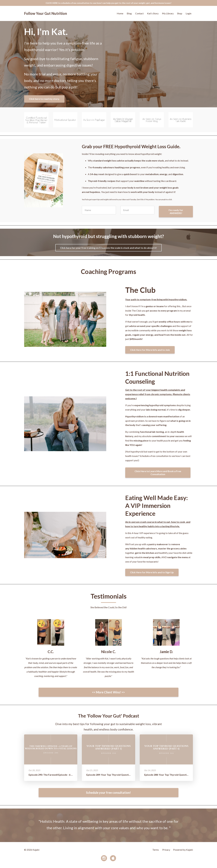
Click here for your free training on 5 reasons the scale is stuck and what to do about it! (108, 248)
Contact (139, 13)
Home (120, 13)
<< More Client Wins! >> (108, 692)
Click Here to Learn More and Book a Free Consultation (158, 473)
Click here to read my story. (44, 99)
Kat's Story (153, 13)
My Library (168, 13)
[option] (108, 825)
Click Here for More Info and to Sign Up (152, 572)
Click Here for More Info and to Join (150, 350)
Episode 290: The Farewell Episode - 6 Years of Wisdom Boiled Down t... (68, 775)
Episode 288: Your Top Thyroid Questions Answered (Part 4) (178, 775)
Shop (180, 13)
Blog (129, 13)
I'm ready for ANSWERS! (176, 212)
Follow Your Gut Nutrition (46, 13)
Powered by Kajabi (183, 850)
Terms (156, 850)
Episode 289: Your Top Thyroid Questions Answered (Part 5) (120, 775)
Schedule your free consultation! (108, 793)
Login (189, 13)
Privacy (166, 850)
